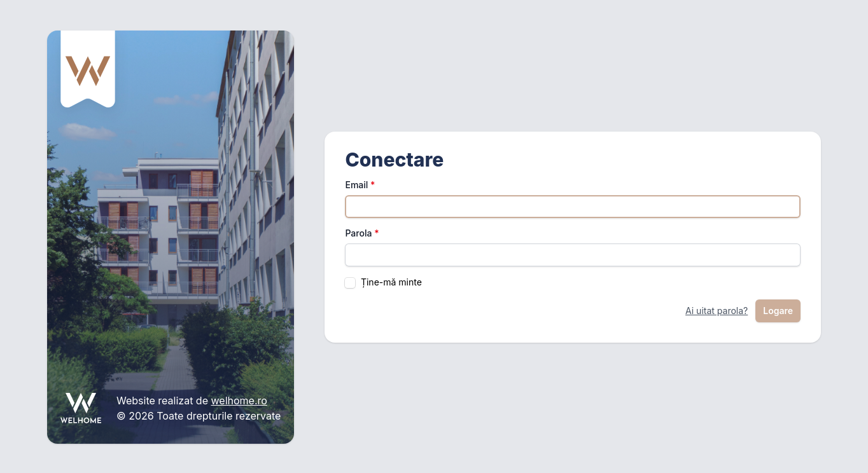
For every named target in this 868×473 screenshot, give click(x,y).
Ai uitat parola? (717, 311)
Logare (778, 311)
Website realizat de (164, 401)
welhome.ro (239, 401)
